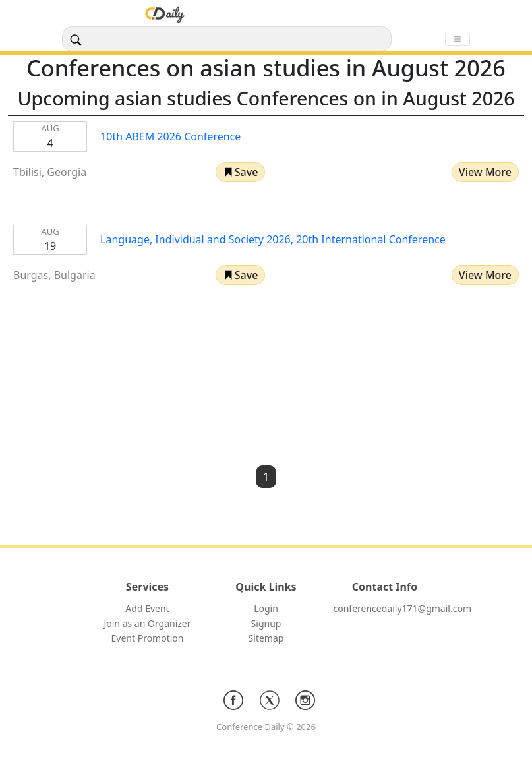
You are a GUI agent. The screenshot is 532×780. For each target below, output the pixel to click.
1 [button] (266, 477)
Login (266, 608)
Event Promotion (148, 638)
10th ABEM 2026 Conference (170, 136)
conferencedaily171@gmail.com (402, 608)
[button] (241, 172)
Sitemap (266, 638)
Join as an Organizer (147, 623)
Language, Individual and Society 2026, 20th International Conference (273, 239)
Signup (266, 623)
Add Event (147, 608)
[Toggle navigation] (458, 39)
